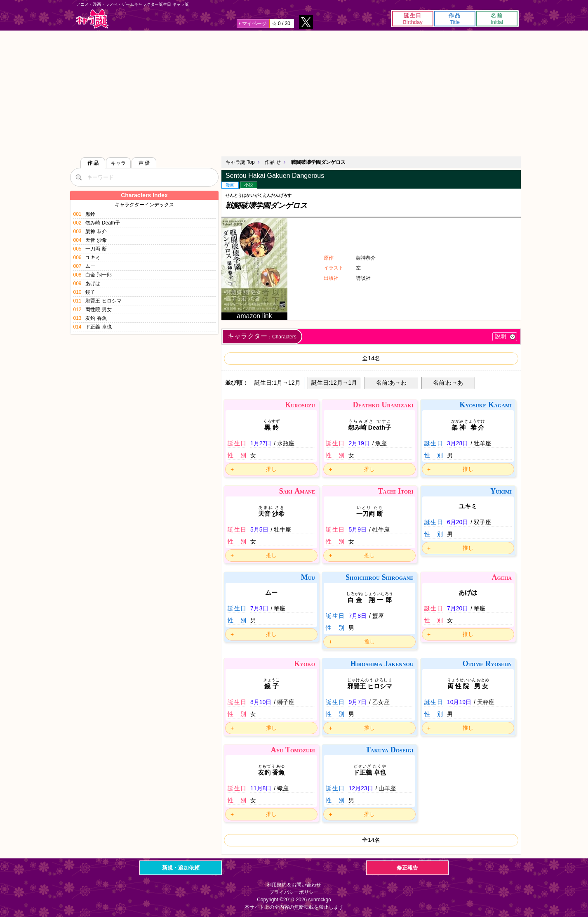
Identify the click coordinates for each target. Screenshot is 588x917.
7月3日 (259, 608)
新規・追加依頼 (181, 868)
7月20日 (457, 608)
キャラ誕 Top (240, 162)
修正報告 (407, 868)
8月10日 (261, 702)
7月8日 (358, 616)
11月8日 (261, 788)
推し (271, 469)
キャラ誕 (92, 19)
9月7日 (358, 702)
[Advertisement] (294, 92)
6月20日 (457, 522)
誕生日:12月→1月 (334, 383)
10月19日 (459, 702)
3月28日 (457, 443)
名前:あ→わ (391, 383)
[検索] (78, 177)
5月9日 (358, 529)
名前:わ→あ (448, 383)
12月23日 (361, 788)
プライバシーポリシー (294, 892)
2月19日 (359, 443)
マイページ (254, 24)
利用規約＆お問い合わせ (294, 885)
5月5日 (259, 529)
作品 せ (273, 162)
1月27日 (261, 443)
